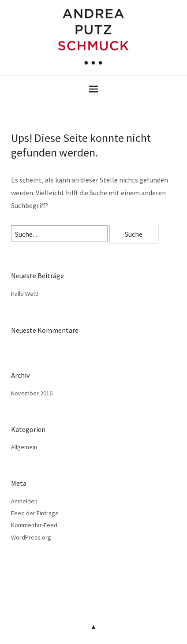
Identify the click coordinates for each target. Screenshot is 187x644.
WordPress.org (31, 537)
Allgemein (24, 447)
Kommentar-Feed (34, 525)
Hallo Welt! (25, 294)
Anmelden (24, 501)
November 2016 (32, 393)
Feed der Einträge (35, 513)
